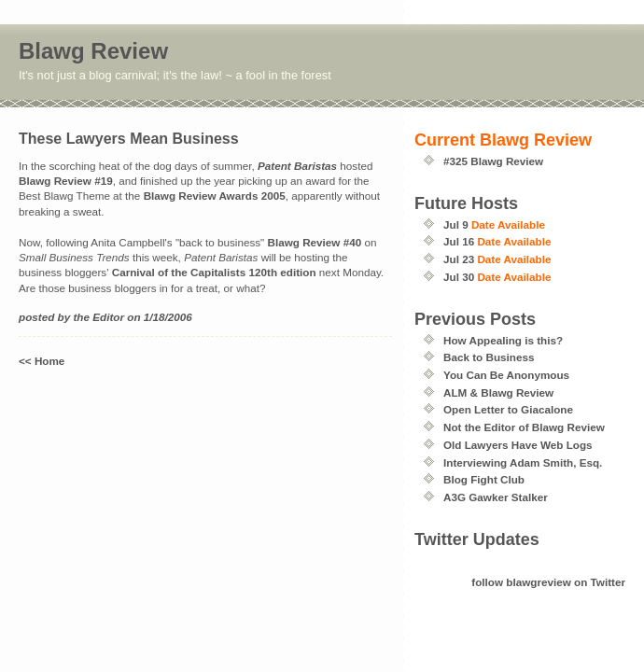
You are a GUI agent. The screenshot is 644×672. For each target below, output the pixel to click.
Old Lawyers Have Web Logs (518, 445)
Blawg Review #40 (315, 242)
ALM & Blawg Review (498, 392)
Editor (108, 317)
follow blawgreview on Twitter (548, 582)
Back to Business (489, 357)
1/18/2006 (168, 317)
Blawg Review (93, 51)
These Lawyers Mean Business (129, 139)
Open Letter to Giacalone (508, 409)
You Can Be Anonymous (506, 375)
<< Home (42, 361)
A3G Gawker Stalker (496, 497)
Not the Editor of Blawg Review (524, 427)
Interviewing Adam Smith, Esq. (523, 462)
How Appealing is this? (503, 340)
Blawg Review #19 (66, 181)
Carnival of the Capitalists (179, 272)
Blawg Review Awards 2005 (215, 196)
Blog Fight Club (484, 479)
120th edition (282, 272)
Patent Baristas (297, 166)
